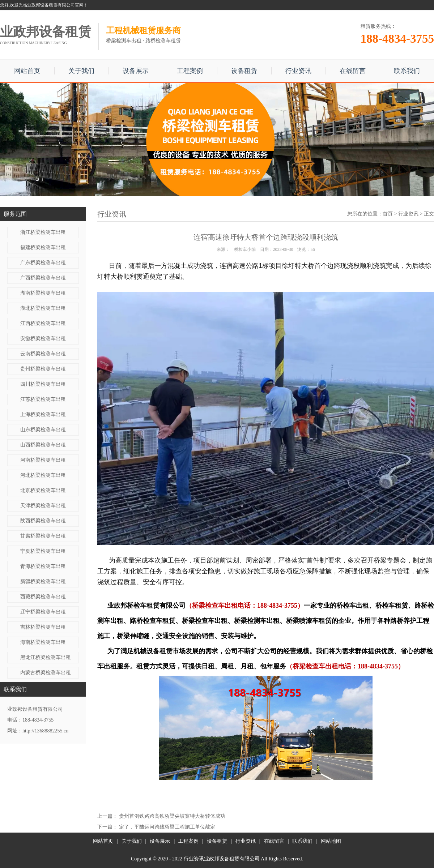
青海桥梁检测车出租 (43, 566)
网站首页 (27, 71)
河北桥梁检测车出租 (43, 475)
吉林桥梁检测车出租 (43, 627)
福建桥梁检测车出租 (43, 247)
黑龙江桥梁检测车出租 (46, 657)
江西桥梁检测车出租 (43, 323)
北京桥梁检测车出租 (43, 490)
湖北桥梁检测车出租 (43, 308)
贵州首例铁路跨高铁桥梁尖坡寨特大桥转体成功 (172, 816)
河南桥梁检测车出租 (43, 460)
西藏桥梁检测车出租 (43, 597)
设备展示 (136, 71)
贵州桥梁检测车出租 (43, 369)
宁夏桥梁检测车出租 (43, 551)
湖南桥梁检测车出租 (43, 293)
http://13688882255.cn (45, 731)
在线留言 (353, 71)
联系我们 (407, 71)
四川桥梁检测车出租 (43, 384)
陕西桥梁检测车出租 (43, 521)
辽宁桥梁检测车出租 (43, 612)
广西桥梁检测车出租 (43, 278)
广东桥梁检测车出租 (43, 263)
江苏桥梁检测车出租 (43, 399)
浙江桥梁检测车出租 (43, 232)
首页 (388, 214)
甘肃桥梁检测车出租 (43, 536)
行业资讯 (298, 71)
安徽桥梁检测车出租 (43, 339)
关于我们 (81, 71)
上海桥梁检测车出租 (43, 414)
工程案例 (190, 71)
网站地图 (331, 841)
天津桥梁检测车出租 (43, 506)
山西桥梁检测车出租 (43, 445)
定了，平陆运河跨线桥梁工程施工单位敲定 (167, 827)
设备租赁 (244, 71)
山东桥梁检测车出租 (43, 430)
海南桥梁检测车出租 (43, 642)
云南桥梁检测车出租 (43, 354)
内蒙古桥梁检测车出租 (46, 673)
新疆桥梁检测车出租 (43, 581)
